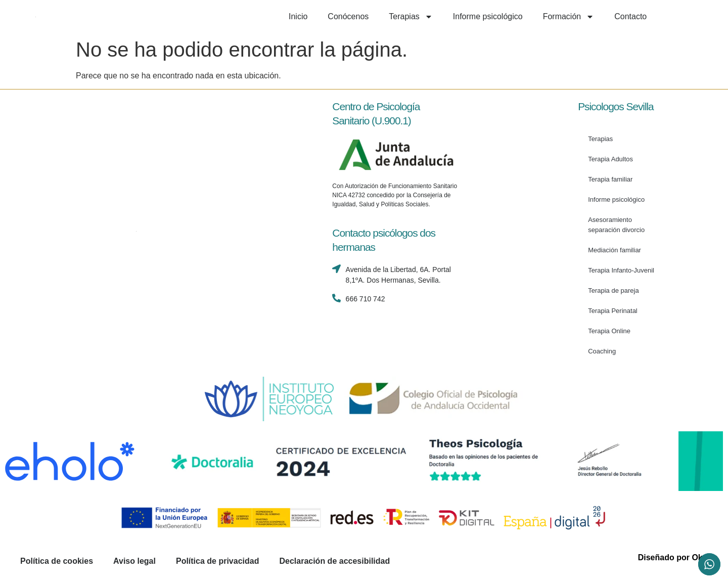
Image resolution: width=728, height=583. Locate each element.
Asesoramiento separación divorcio (616, 225)
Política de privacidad (218, 561)
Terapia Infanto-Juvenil (621, 270)
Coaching (602, 351)
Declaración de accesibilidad (334, 561)
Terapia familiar (610, 179)
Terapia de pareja (613, 290)
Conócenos (348, 16)
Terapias (411, 17)
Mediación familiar (615, 250)
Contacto (630, 16)
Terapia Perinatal (613, 311)
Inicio (298, 16)
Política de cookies (57, 561)
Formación (569, 17)
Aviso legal (134, 561)
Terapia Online (609, 331)
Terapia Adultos (610, 159)
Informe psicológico (488, 16)
